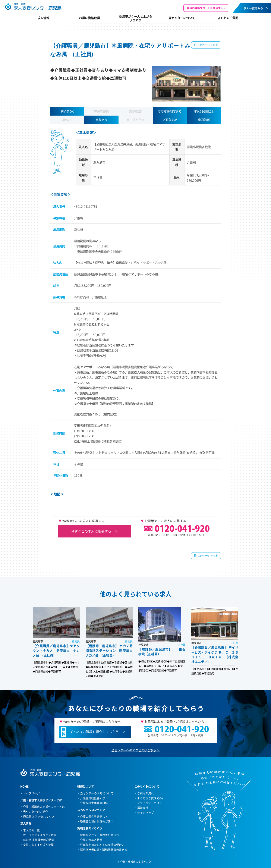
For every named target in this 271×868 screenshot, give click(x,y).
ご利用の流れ (145, 793)
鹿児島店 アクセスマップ (39, 816)
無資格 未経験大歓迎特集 (39, 840)
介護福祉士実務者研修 (94, 803)
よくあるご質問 (228, 18)
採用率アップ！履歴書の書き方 (100, 835)
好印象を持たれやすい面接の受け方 (102, 845)
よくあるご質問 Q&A (150, 798)
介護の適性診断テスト (94, 816)
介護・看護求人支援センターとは (44, 807)
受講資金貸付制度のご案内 (97, 821)
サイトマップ (145, 813)
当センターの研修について (97, 793)
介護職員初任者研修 (93, 798)
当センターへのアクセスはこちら (134, 750)
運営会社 (143, 808)
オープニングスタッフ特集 (40, 835)
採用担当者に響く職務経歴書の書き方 (104, 850)
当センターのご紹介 (36, 811)
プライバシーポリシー (151, 803)
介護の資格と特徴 (91, 840)
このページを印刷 (208, 45)
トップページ (31, 793)
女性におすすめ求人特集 (38, 845)
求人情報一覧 (31, 830)
